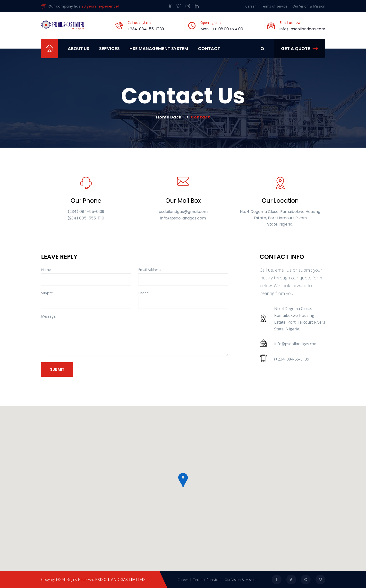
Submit (57, 369)
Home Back (169, 117)
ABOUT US (79, 48)
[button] (183, 481)
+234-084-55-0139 (146, 29)
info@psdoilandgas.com (302, 29)
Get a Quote (299, 48)
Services (109, 48)
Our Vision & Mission (309, 6)
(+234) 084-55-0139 (292, 359)
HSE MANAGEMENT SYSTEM (159, 48)
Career (251, 6)
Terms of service (274, 6)
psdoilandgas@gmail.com (183, 212)
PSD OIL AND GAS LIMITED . (121, 580)
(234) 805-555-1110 (86, 218)
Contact (209, 48)
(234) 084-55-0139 (86, 212)
